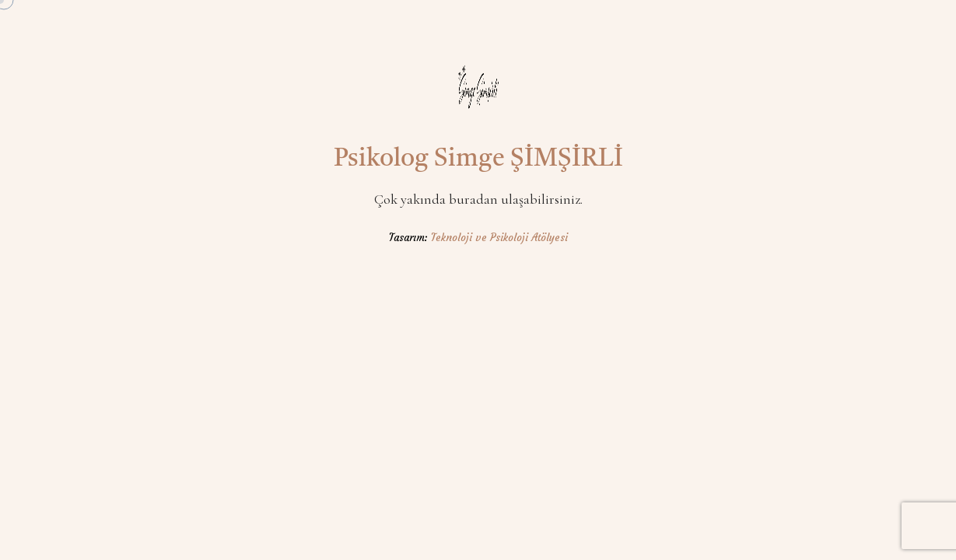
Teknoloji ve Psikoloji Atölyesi (499, 238)
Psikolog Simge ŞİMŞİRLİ (478, 159)
